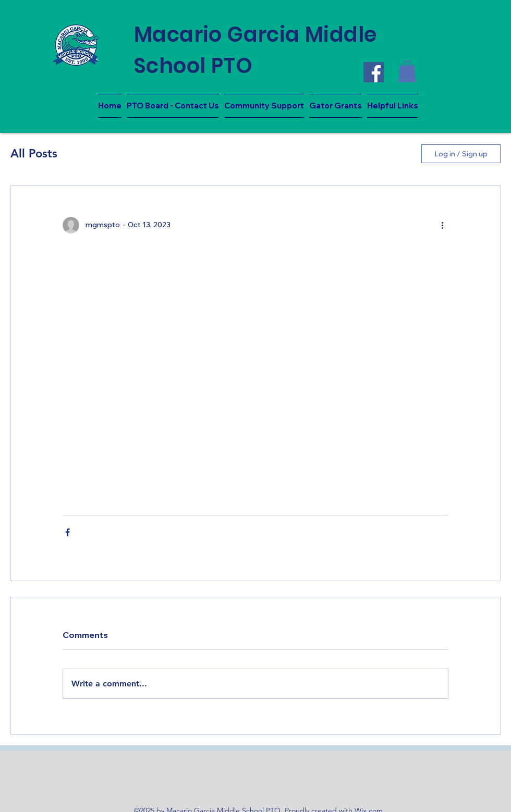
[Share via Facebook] (68, 532)
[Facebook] (374, 72)
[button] (407, 71)
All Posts (34, 153)
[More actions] (442, 225)
